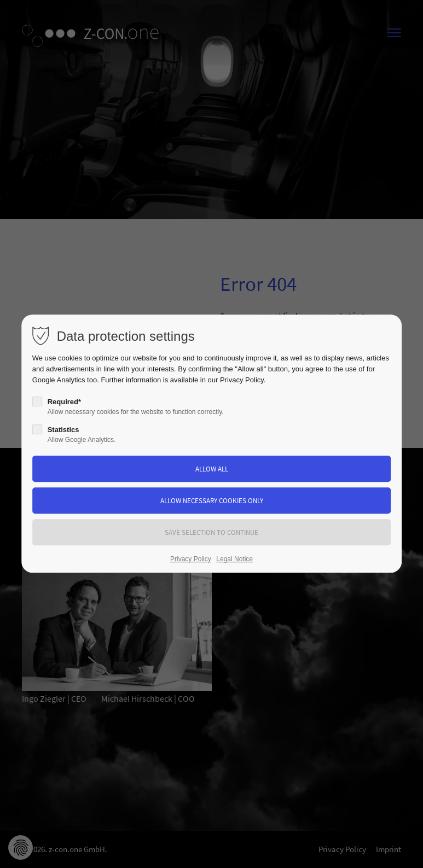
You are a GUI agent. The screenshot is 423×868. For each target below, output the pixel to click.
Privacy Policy (242, 380)
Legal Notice (234, 559)
